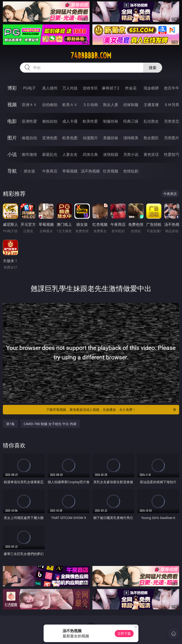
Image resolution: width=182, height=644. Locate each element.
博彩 (12, 88)
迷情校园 (111, 154)
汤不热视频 (90, 171)
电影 (12, 121)
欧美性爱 (90, 121)
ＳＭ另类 (172, 105)
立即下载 (124, 633)
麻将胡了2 (111, 88)
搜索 (153, 68)
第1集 (10, 424)
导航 (12, 171)
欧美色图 (70, 138)
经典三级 (131, 121)
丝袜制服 (131, 105)
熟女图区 (151, 138)
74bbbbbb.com (91, 56)
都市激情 (29, 154)
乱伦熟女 (151, 121)
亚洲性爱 (29, 121)
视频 (12, 104)
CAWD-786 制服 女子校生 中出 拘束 (50, 424)
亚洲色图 (50, 138)
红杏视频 (111, 171)
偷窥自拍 (29, 138)
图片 (12, 138)
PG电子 (29, 88)
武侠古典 (90, 154)
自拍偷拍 (50, 105)
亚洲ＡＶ (29, 105)
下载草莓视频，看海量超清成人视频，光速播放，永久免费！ (111, 410)
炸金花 (131, 88)
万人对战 (70, 88)
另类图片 (172, 138)
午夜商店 (50, 171)
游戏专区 (90, 88)
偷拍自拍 (50, 121)
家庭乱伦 (50, 154)
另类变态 (172, 121)
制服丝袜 (111, 121)
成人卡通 (70, 121)
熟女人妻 (111, 105)
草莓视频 (70, 171)
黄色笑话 (151, 154)
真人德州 (50, 88)
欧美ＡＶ (70, 105)
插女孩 (29, 171)
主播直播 (151, 105)
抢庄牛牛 (172, 88)
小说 (12, 154)
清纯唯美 (131, 138)
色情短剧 (131, 171)
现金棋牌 (151, 88)
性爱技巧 (172, 154)
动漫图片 (90, 138)
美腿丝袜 (111, 138)
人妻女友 (70, 154)
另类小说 (131, 154)
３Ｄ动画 (90, 105)
